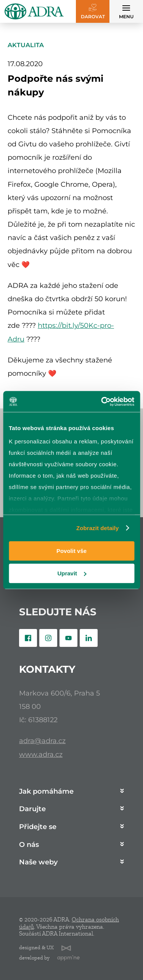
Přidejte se (38, 827)
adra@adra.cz (42, 741)
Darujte (32, 809)
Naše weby (38, 862)
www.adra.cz (41, 754)
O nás (29, 845)
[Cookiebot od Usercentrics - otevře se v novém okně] (102, 402)
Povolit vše (71, 551)
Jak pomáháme (46, 792)
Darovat (93, 17)
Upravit (72, 573)
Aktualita (26, 45)
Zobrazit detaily (98, 528)
